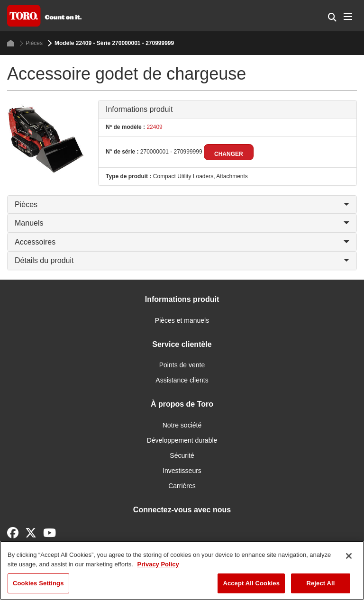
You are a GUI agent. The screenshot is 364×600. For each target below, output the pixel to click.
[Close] (349, 556)
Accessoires (182, 242)
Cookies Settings (38, 583)
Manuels (182, 223)
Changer (229, 154)
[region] (182, 570)
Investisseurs (182, 471)
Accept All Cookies (251, 583)
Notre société (182, 425)
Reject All (320, 583)
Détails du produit (182, 260)
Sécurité (182, 455)
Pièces (31, 43)
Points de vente (182, 365)
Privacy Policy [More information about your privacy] (158, 564)
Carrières (182, 486)
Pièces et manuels (182, 320)
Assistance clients (182, 380)
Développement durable (182, 440)
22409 (154, 127)
